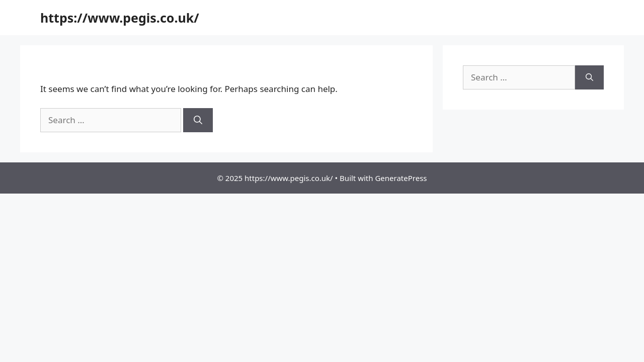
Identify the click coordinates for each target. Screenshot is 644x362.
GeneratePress (401, 178)
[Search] (198, 120)
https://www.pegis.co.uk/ (120, 18)
